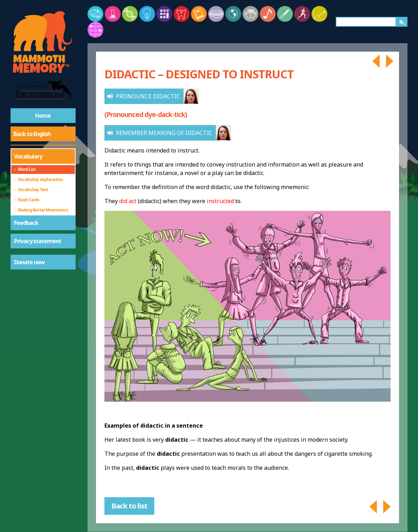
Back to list (129, 506)
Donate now (29, 262)
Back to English (32, 134)
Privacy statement (38, 241)
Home (43, 116)
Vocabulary (28, 156)
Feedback (26, 223)
